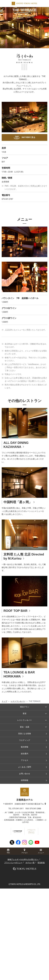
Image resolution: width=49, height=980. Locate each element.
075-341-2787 (7, 199)
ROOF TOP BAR (15, 611)
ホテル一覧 (30, 863)
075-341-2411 (19, 809)
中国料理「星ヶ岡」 (18, 502)
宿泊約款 (41, 863)
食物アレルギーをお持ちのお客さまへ (23, 859)
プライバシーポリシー (13, 863)
